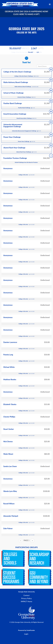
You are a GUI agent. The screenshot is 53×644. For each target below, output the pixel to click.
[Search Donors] (44, 66)
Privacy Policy (26, 598)
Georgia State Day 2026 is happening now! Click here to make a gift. (26, 13)
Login (26, 634)
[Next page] (32, 541)
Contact (27, 595)
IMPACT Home (27, 601)
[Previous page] (21, 541)
